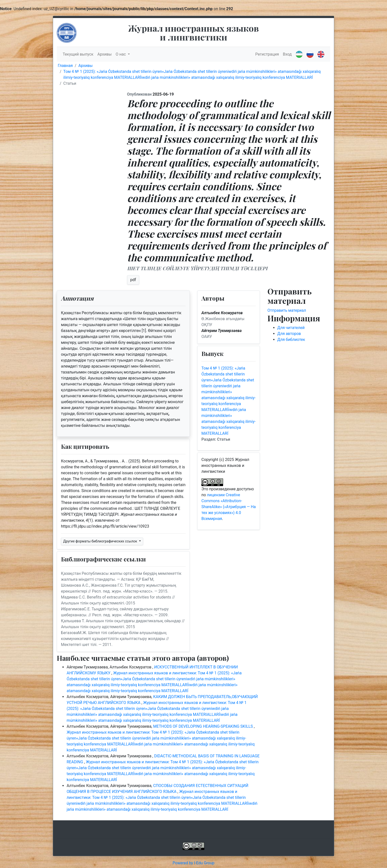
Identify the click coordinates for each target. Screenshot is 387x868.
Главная (65, 66)
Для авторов (289, 334)
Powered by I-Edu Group (193, 863)
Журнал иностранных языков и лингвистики (193, 32)
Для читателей (291, 328)
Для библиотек (291, 340)
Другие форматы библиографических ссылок (101, 541)
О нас (121, 54)
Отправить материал (287, 310)
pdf (133, 280)
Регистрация (267, 54)
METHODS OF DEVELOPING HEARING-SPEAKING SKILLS (203, 726)
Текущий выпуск (78, 54)
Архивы (104, 54)
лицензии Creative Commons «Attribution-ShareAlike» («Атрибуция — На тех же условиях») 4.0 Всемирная (229, 507)
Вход (287, 54)
